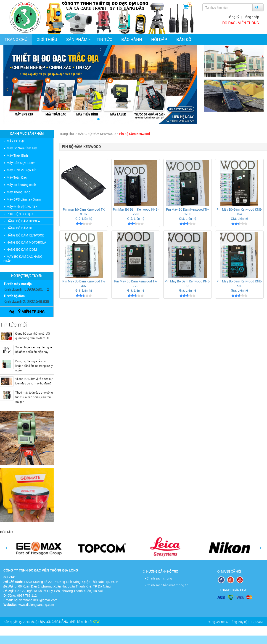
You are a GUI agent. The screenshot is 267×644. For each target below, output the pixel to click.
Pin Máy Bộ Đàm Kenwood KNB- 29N (136, 212)
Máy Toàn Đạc (17, 177)
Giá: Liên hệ (84, 219)
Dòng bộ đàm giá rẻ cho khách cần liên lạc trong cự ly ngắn (34, 366)
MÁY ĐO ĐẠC (14, 141)
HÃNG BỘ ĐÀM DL (18, 228)
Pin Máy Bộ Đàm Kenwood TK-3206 (188, 212)
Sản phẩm (77, 39)
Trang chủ (16, 39)
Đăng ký (233, 17)
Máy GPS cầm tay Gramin (25, 199)
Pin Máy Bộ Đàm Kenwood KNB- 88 (188, 283)
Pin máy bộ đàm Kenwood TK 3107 (84, 212)
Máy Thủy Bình (17, 155)
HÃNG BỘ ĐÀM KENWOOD (24, 235)
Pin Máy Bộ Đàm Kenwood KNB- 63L (239, 283)
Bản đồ (184, 39)
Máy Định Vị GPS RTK (22, 207)
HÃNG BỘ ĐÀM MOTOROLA (24, 242)
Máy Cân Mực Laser (21, 163)
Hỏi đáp (159, 39)
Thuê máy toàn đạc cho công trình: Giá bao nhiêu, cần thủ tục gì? (34, 397)
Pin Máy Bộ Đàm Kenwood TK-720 (136, 283)
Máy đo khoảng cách (21, 185)
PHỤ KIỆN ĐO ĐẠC (18, 214)
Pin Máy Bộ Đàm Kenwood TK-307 (84, 283)
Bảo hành (132, 39)
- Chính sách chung (159, 578)
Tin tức (104, 39)
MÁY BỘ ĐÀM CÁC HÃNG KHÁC (23, 259)
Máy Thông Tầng (19, 192)
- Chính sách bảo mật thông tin (167, 585)
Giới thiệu (47, 39)
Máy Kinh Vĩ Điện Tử (21, 170)
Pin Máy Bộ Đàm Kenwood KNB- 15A (239, 212)
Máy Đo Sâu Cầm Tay (22, 148)
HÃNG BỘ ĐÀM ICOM (20, 249)
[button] (18, 85)
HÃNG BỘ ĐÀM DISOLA (21, 221)
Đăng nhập (251, 17)
